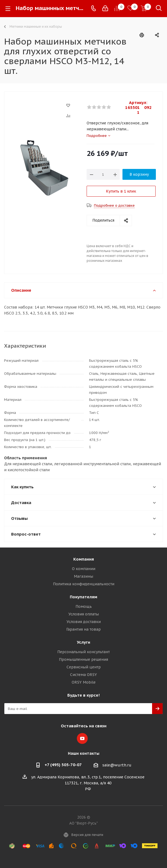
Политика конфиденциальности (84, 584)
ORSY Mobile (84, 682)
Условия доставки (84, 622)
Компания (84, 559)
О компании (84, 569)
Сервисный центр (84, 667)
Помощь (84, 606)
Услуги (83, 642)
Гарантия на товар (83, 629)
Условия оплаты (84, 614)
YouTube (82, 738)
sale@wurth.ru (117, 765)
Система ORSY (83, 675)
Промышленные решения (83, 659)
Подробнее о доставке (114, 205)
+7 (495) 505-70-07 (63, 765)
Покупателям (83, 597)
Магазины (83, 576)
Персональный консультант (83, 652)
